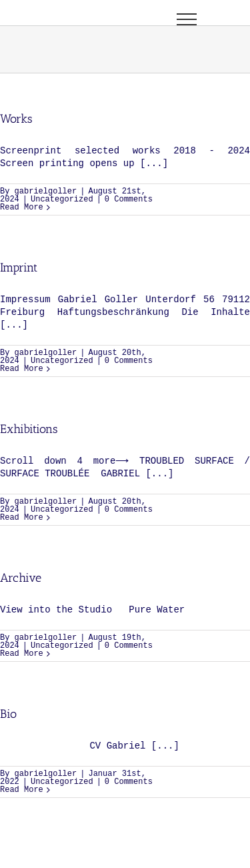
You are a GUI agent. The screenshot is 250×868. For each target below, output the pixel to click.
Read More (22, 207)
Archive (21, 578)
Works (16, 119)
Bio (8, 714)
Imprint (19, 268)
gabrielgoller (46, 191)
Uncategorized (62, 199)
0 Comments (129, 199)
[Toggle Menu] (187, 19)
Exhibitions (29, 429)
